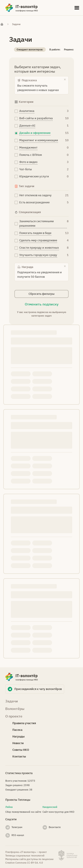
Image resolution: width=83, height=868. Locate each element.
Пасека (17, 730)
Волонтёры (15, 709)
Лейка (9, 807)
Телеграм (17, 827)
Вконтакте (55, 827)
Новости (18, 743)
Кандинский (50, 807)
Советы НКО (21, 750)
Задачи (16, 24)
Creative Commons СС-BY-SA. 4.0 (24, 863)
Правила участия (24, 723)
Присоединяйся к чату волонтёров (38, 689)
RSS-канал (18, 835)
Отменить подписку (42, 304)
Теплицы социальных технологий (25, 856)
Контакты (19, 756)
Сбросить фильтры (41, 294)
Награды (18, 736)
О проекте (14, 716)
